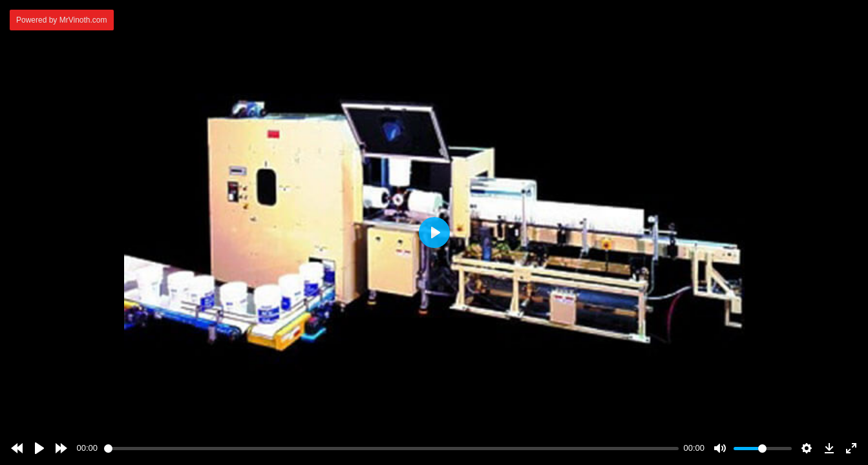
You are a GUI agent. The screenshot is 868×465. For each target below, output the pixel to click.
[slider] (391, 449)
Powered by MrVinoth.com (62, 20)
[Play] (39, 448)
